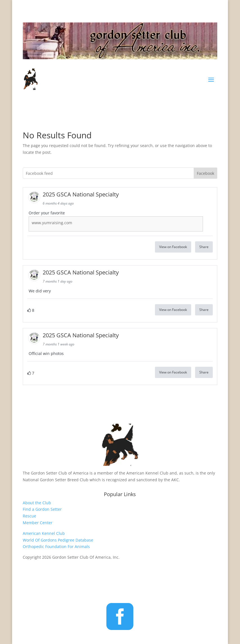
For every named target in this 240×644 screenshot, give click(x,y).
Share (204, 247)
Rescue (29, 516)
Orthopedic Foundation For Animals (56, 546)
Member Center (38, 523)
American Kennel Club (44, 533)
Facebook (205, 173)
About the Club (37, 503)
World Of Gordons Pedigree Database (58, 540)
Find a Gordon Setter (42, 509)
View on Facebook (173, 247)
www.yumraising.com (52, 223)
